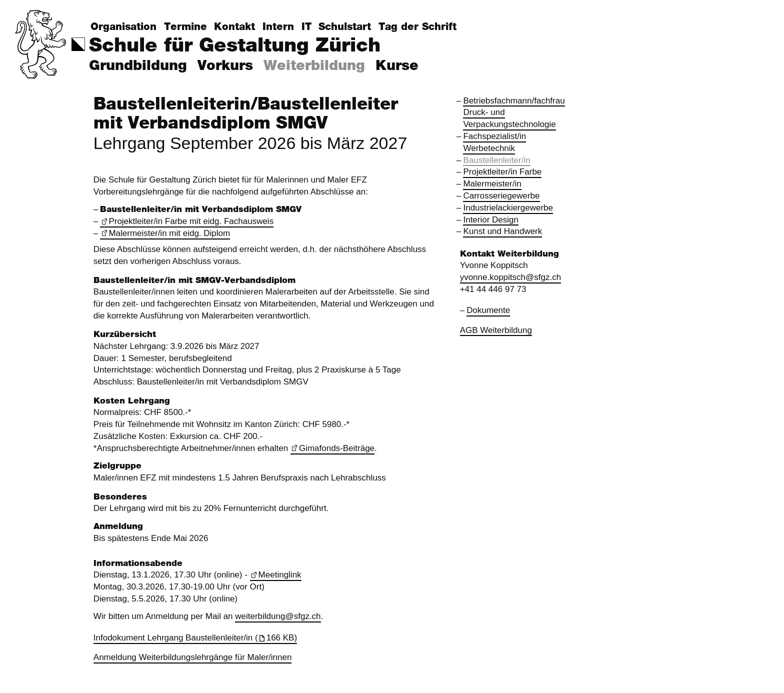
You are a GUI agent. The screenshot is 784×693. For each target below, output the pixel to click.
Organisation (123, 27)
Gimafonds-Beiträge (337, 448)
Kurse (397, 66)
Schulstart (345, 27)
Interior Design (491, 220)
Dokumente (488, 310)
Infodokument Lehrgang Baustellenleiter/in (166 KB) (195, 638)
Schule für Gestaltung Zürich (235, 46)
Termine (185, 27)
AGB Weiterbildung (496, 330)
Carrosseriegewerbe (501, 196)
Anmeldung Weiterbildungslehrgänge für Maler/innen (193, 657)
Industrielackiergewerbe (508, 208)
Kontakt (234, 27)
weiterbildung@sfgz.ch (278, 616)
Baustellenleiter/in (496, 160)
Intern (278, 27)
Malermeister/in (492, 184)
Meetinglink (280, 575)
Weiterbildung (314, 66)
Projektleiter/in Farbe (502, 172)
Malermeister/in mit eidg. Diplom (169, 233)
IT (306, 27)
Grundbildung (138, 66)
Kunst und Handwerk (502, 231)
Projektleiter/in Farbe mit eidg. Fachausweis (191, 221)
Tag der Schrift (417, 27)
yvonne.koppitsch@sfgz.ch (511, 277)
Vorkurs (225, 66)
